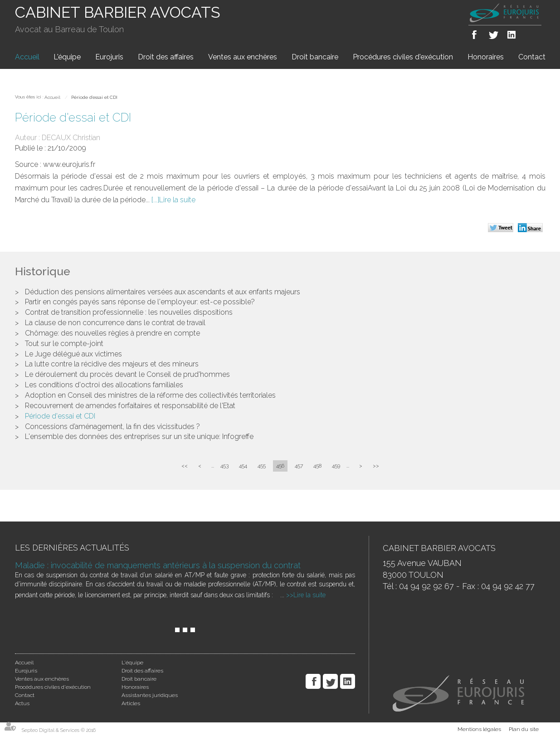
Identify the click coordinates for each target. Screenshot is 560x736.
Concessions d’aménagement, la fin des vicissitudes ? (112, 426)
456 (280, 466)
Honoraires (486, 57)
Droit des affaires (166, 57)
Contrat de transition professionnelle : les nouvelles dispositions (129, 312)
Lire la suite (177, 200)
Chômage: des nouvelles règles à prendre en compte (112, 333)
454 (243, 466)
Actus (22, 703)
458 (317, 466)
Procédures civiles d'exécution (403, 57)
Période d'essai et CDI (94, 97)
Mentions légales (479, 729)
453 (224, 466)
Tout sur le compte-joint (64, 344)
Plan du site (524, 729)
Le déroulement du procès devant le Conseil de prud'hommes (127, 374)
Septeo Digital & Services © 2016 (59, 730)
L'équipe (67, 57)
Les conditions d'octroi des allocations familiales (104, 385)
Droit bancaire (315, 57)
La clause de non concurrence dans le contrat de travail (115, 323)
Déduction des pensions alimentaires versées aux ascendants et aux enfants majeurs (163, 292)
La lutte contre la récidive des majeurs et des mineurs (112, 364)
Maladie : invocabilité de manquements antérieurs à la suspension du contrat (158, 565)
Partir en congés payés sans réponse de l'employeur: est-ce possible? (140, 302)
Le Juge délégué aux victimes (73, 354)
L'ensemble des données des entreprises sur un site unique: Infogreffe (139, 436)
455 (262, 466)
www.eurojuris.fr (69, 164)
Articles (131, 703)
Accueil (27, 57)
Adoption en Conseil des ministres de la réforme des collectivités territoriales (150, 395)
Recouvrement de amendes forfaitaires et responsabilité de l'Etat (130, 406)
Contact (532, 57)
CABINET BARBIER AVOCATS (118, 12)
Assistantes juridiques (150, 695)
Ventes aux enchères (243, 57)
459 (336, 466)
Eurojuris (109, 57)
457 (299, 466)
